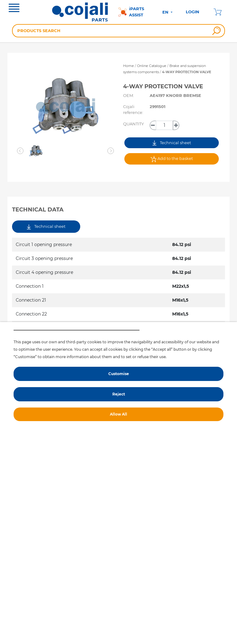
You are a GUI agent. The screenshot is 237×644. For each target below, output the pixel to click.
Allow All (118, 414)
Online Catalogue (152, 66)
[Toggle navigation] (14, 9)
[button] (20, 151)
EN (166, 12)
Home (129, 66)
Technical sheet (172, 143)
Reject (119, 394)
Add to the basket (172, 159)
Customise (119, 374)
